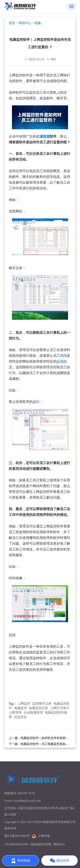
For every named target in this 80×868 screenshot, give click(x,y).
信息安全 (20, 717)
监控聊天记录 (42, 704)
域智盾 (45, 136)
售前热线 (20, 861)
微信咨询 (60, 861)
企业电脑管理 (33, 713)
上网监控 (24, 704)
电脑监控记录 (38, 708)
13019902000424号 (16, 844)
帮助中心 (25, 23)
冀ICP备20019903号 (17, 836)
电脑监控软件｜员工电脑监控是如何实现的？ (39, 745)
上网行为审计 (60, 708)
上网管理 (15, 713)
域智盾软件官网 (41, 844)
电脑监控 (20, 708)
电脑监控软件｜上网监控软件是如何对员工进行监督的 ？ (40, 43)
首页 (12, 23)
